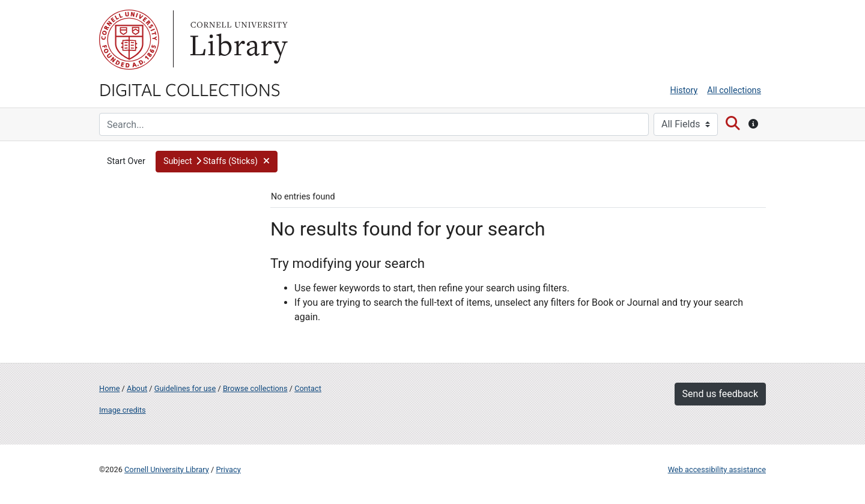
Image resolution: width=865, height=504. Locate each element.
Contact (308, 388)
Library (237, 40)
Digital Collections (190, 89)
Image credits (123, 410)
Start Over (126, 161)
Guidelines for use (185, 388)
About (137, 388)
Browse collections (255, 388)
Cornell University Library (167, 469)
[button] (217, 162)
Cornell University (129, 40)
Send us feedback (720, 394)
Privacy (228, 469)
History (684, 90)
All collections (734, 90)
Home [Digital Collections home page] (109, 388)
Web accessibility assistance (717, 469)
